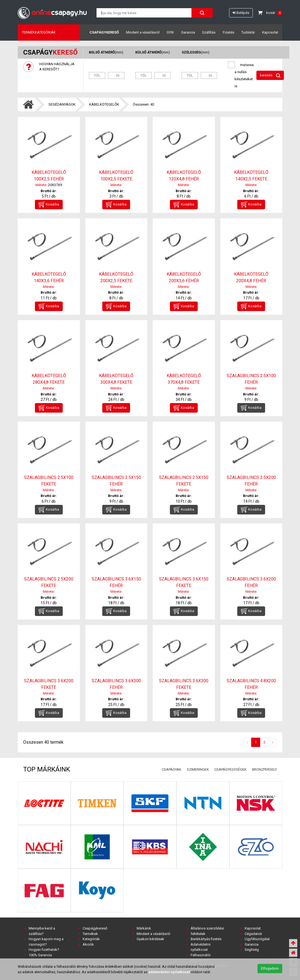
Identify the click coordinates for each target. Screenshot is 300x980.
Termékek (90, 934)
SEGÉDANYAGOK (62, 104)
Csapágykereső (104, 32)
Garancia (188, 32)
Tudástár (248, 32)
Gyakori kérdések (150, 939)
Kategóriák (91, 939)
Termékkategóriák (39, 32)
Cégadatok (253, 934)
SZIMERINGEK (198, 769)
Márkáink (144, 928)
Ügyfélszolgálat (257, 939)
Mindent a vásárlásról (143, 32)
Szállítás (209, 32)
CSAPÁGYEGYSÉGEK (230, 769)
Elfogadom (270, 968)
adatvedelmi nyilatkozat (169, 972)
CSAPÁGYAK (172, 769)
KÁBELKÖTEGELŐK (104, 104)
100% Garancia (40, 955)
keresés (270, 75)
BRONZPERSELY (264, 769)
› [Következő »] (273, 742)
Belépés (241, 13)
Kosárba (49, 205)
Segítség (252, 950)
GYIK (170, 32)
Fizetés (229, 32)
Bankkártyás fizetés (206, 939)
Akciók (88, 944)
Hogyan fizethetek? (44, 950)
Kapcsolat (270, 32)
